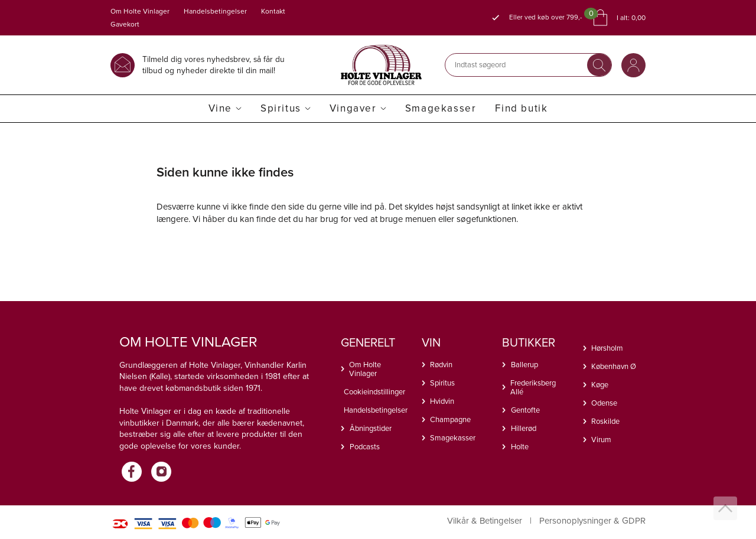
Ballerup (524, 365)
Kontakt (273, 11)
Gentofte (525, 410)
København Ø (614, 366)
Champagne (450, 419)
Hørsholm (607, 348)
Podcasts (365, 447)
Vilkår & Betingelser (485, 521)
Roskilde (605, 421)
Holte (520, 447)
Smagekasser (441, 108)
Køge (600, 385)
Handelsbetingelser (215, 11)
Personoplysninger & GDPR (592, 521)
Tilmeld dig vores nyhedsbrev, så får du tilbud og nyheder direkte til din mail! (214, 65)
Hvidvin (442, 401)
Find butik (521, 108)
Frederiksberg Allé (533, 387)
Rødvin (441, 365)
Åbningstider (371, 428)
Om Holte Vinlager (140, 11)
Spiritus (281, 108)
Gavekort (125, 24)
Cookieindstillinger (374, 392)
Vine (220, 108)
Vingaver (353, 108)
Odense (604, 403)
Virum (601, 440)
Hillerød (524, 428)
